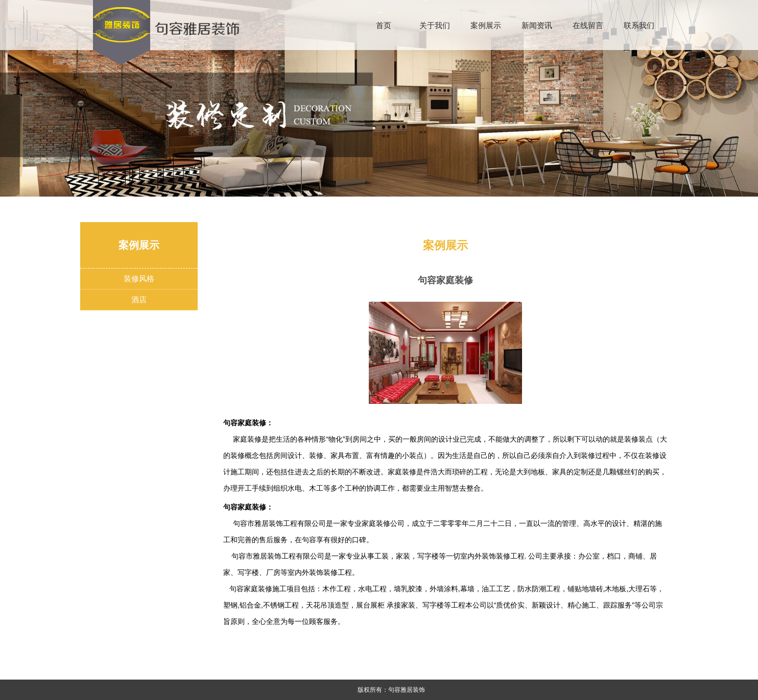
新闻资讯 (537, 25)
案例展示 (486, 25)
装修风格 (139, 279)
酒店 (139, 299)
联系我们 (639, 25)
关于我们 (435, 25)
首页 (384, 25)
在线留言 (588, 25)
